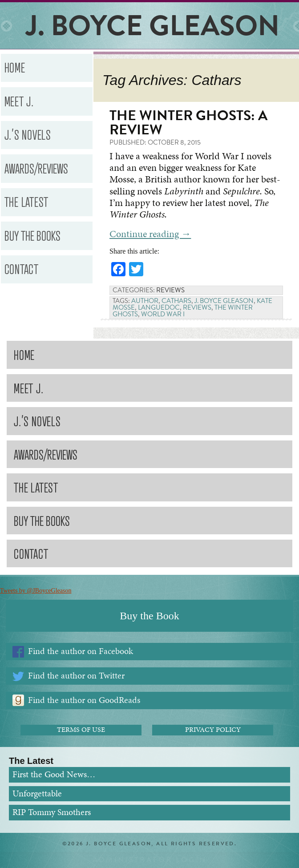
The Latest (27, 201)
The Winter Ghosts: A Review (188, 123)
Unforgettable (37, 793)
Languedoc (159, 307)
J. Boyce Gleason (224, 301)
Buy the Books (32, 235)
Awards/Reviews (36, 168)
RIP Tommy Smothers (52, 812)
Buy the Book (149, 616)
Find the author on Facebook (81, 651)
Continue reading (150, 234)
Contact (22, 268)
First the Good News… (54, 774)
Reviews (170, 290)
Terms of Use (81, 730)
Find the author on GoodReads (84, 700)
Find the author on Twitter (76, 676)
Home (15, 67)
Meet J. (19, 101)
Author (145, 301)
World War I (163, 314)
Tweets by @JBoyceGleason (36, 591)
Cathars (176, 301)
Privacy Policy (213, 730)
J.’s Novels (28, 134)
